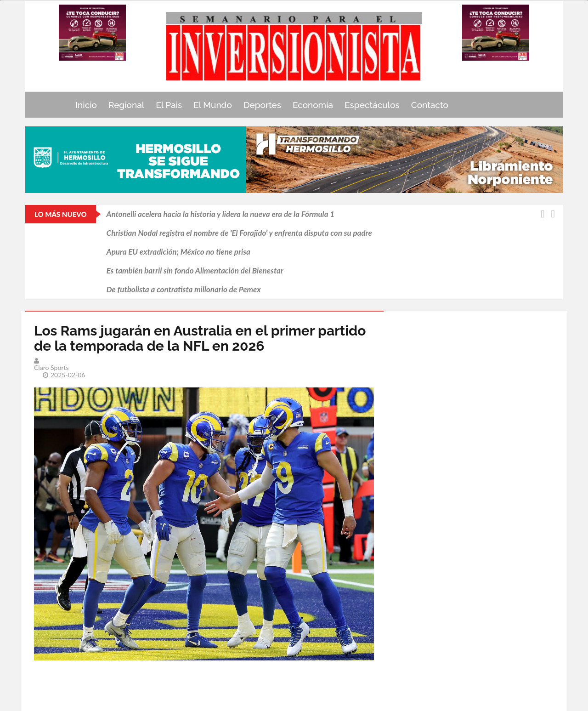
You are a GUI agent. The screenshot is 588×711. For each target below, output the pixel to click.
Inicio (86, 105)
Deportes (262, 105)
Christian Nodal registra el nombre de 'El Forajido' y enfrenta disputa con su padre (239, 233)
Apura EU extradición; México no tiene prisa (178, 252)
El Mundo (213, 105)
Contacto (430, 105)
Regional (126, 105)
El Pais (169, 105)
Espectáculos (372, 105)
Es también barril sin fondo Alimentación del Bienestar (195, 270)
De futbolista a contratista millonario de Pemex (184, 289)
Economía (313, 105)
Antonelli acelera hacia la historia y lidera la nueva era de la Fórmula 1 (221, 214)
